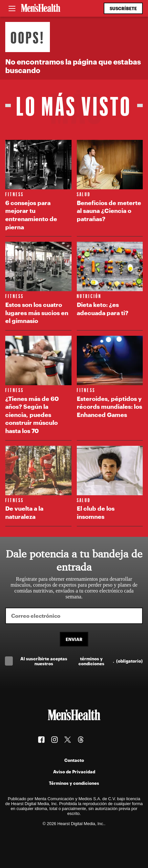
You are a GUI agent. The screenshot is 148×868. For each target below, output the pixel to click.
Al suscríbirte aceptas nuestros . (82, 661)
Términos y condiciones (74, 783)
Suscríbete (123, 8)
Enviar (74, 639)
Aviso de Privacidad (74, 772)
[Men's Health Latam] (41, 9)
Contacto (74, 760)
